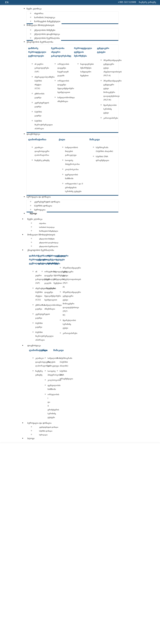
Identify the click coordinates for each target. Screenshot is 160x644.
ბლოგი (31, 439)
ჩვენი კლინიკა (35, 219)
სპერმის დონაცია (46, 431)
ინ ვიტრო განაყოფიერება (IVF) (42, 68)
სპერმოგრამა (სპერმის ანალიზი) (66, 362)
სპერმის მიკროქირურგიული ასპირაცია (44, 125)
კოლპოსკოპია (72, 170)
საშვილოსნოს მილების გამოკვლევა (71, 151)
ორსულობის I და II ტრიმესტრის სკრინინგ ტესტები (74, 188)
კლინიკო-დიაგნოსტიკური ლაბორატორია (42, 151)
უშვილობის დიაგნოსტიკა (49, 243)
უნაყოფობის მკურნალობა (41, 250)
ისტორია (43, 224)
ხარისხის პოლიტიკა (47, 227)
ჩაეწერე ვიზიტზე (42, 160)
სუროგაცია (43, 435)
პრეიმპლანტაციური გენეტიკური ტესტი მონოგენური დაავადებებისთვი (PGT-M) (72, 304)
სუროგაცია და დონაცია (39, 423)
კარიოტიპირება (111, 118)
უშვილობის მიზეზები (47, 239)
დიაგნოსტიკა (34, 346)
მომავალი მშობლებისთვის (41, 235)
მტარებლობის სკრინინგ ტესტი (110, 109)
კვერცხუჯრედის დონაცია (49, 427)
